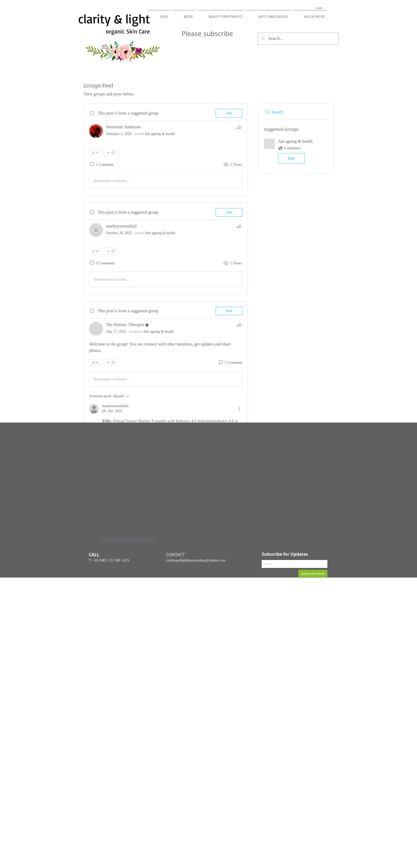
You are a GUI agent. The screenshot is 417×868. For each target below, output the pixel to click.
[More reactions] (111, 153)
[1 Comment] (101, 165)
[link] (322, 8)
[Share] (239, 127)
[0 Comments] (102, 263)
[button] (159, 14)
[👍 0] (95, 153)
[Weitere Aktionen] (239, 409)
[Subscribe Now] (313, 574)
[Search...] (298, 39)
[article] (166, 150)
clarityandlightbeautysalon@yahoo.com (196, 560)
